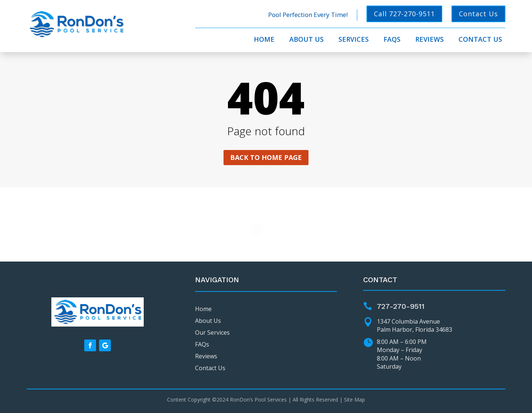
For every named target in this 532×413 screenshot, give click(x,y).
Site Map (354, 400)
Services (354, 40)
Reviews (429, 40)
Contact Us (478, 14)
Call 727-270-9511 (404, 14)
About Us (306, 40)
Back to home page (266, 157)
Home (264, 40)
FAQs (392, 40)
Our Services (212, 332)
